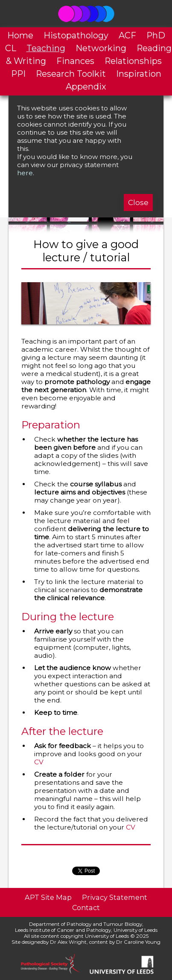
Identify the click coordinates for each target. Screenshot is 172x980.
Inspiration (139, 74)
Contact (86, 908)
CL (11, 48)
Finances (75, 61)
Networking (101, 48)
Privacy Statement (115, 897)
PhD (156, 35)
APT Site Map (48, 897)
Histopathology (76, 35)
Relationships (133, 61)
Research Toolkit (71, 74)
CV (39, 762)
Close (138, 202)
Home (20, 35)
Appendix (86, 87)
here (25, 173)
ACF (127, 35)
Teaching (46, 48)
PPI (18, 74)
